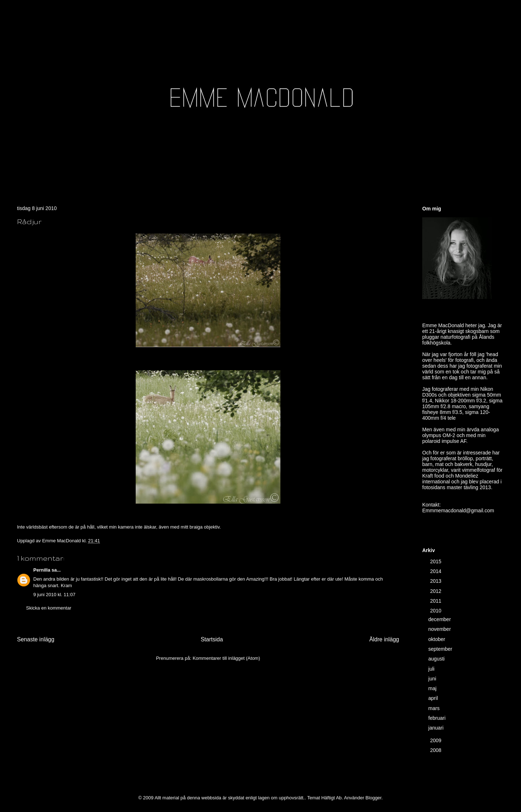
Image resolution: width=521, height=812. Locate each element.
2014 (437, 571)
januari (437, 728)
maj (433, 688)
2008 (437, 750)
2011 (437, 601)
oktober (438, 639)
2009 (437, 740)
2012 (437, 591)
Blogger (373, 798)
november (440, 629)
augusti (437, 659)
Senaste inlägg (36, 639)
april (434, 698)
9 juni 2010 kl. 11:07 (54, 595)
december (440, 619)
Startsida (212, 639)
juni (433, 679)
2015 (437, 561)
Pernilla (42, 570)
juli (432, 669)
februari (438, 718)
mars (435, 708)
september (441, 649)
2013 (437, 581)
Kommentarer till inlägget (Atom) (226, 658)
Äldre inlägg (384, 639)
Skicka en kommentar (49, 608)
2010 (437, 611)
